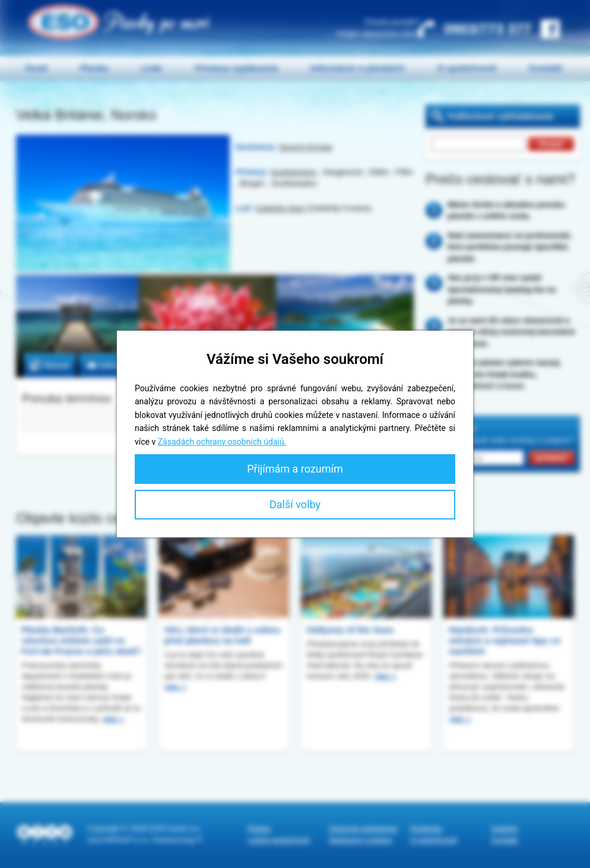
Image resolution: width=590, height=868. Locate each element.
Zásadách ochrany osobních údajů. (222, 442)
